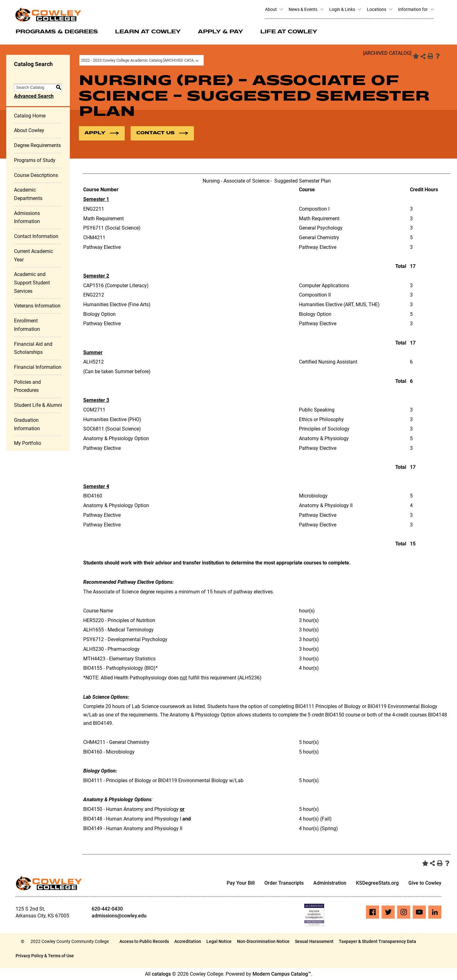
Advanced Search (34, 96)
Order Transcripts (284, 883)
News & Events (306, 9)
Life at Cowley (289, 32)
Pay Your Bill (241, 883)
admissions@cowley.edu (119, 916)
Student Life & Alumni (38, 405)
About (274, 9)
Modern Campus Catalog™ (282, 974)
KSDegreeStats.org (377, 883)
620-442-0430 (107, 909)
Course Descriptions (36, 175)
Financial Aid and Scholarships (33, 348)
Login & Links (345, 9)
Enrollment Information (27, 325)
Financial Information (38, 367)
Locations (379, 9)
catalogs (161, 974)
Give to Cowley (425, 883)
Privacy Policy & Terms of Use (45, 956)
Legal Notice (219, 941)
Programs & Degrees (57, 32)
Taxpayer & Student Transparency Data (378, 941)
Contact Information (36, 236)
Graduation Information (27, 424)
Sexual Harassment (314, 941)
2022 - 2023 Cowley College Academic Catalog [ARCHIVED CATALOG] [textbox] (142, 60)
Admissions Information (27, 217)
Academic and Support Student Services (32, 283)
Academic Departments (28, 194)
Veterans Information (37, 306)
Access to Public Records (144, 941)
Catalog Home (30, 116)
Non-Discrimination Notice (263, 941)
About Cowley (29, 130)
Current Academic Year (34, 255)
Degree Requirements (37, 145)
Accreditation (188, 941)
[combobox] (142, 60)
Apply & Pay (221, 32)
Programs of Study (35, 160)
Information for (416, 9)
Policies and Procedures (27, 386)
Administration (330, 883)
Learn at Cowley (148, 32)
